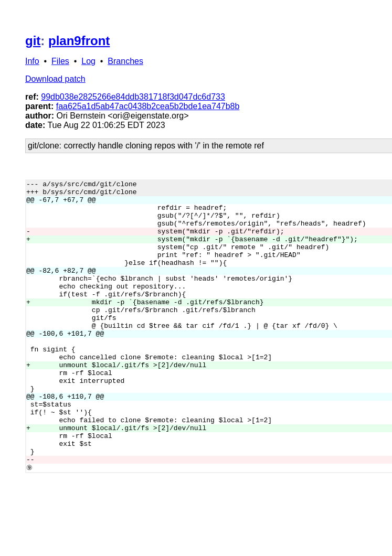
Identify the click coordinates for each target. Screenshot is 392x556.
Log (88, 61)
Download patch (55, 79)
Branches (125, 61)
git (33, 41)
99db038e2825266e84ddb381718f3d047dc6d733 (133, 97)
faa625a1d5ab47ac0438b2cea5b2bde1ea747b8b (148, 106)
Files (60, 61)
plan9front (79, 41)
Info (32, 61)
